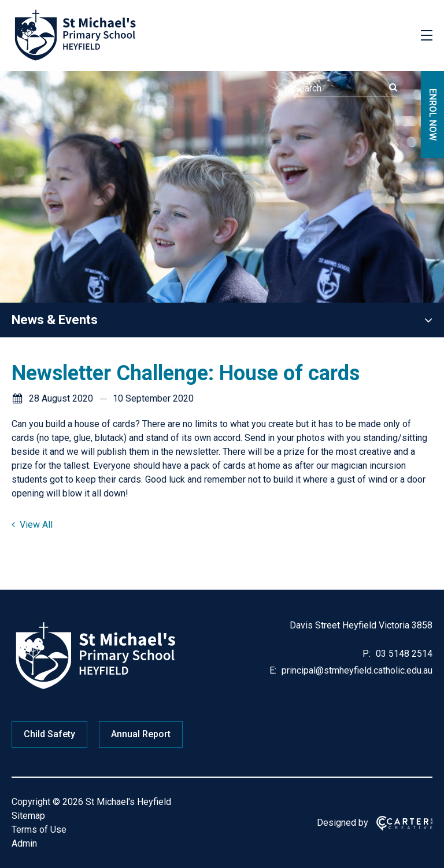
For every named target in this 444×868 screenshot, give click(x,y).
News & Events (55, 320)
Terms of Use (39, 830)
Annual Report (141, 734)
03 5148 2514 (403, 654)
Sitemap (28, 816)
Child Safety (49, 734)
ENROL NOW (433, 115)
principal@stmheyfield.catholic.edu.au (356, 670)
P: (367, 654)
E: (273, 670)
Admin (24, 843)
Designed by (343, 823)
